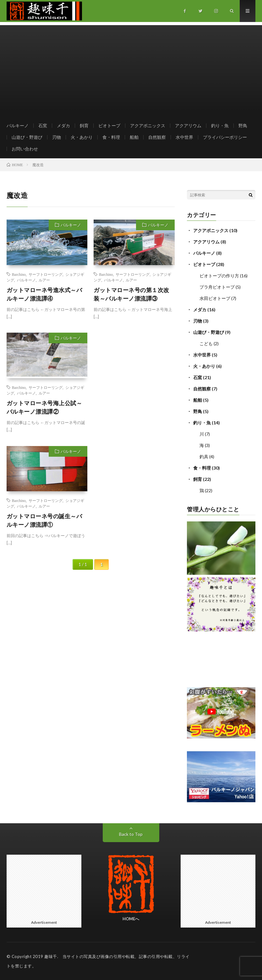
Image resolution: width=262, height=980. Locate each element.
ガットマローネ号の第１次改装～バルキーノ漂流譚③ (131, 294)
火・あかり (82, 137)
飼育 (84, 125)
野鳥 (243, 125)
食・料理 (111, 137)
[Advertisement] (131, 69)
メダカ (63, 125)
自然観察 (157, 137)
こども (206, 343)
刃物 (57, 137)
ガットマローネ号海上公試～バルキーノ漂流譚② (44, 407)
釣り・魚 (220, 125)
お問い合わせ (25, 149)
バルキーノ (18, 125)
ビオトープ (109, 125)
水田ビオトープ (215, 298)
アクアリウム (188, 125)
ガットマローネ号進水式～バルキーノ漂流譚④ (44, 294)
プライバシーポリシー (225, 137)
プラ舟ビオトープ (217, 287)
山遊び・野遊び (27, 137)
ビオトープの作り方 (219, 276)
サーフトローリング (46, 274)
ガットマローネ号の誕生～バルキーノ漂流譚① (44, 520)
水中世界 (184, 137)
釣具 (204, 457)
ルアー (44, 280)
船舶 (134, 137)
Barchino (19, 274)
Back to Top (131, 834)
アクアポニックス (148, 125)
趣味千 (51, 956)
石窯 (43, 125)
